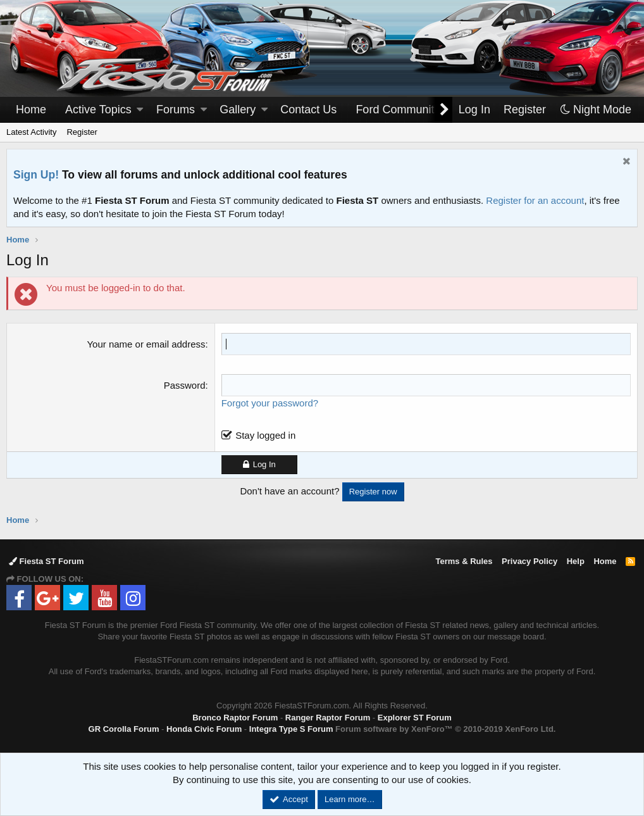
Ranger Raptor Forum (328, 718)
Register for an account (535, 200)
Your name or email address (146, 344)
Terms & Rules (464, 561)
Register (82, 132)
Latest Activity (31, 132)
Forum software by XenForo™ (445, 729)
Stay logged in (265, 435)
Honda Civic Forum (204, 729)
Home (31, 110)
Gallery (238, 110)
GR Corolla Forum (124, 729)
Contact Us (308, 110)
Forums (176, 110)
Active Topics (98, 110)
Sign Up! (36, 175)
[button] (140, 110)
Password (185, 385)
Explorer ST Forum (415, 718)
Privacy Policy (529, 561)
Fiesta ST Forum (46, 561)
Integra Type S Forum (291, 729)
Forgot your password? (270, 403)
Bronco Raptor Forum (235, 718)
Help (576, 561)
